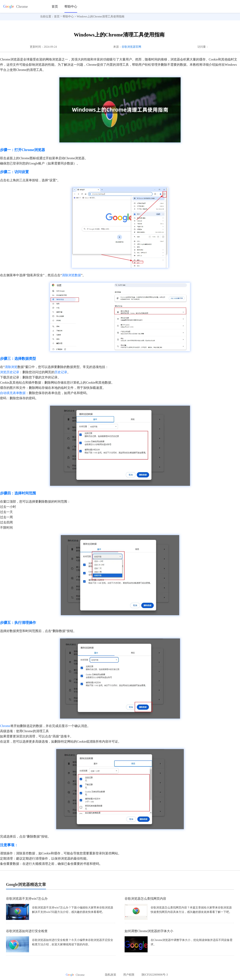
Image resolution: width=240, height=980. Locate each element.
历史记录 (61, 372)
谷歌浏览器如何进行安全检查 (27, 931)
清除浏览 (11, 367)
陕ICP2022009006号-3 (155, 975)
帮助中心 (71, 7)
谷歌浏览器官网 (131, 47)
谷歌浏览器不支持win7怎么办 (27, 899)
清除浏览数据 (71, 275)
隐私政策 (111, 975)
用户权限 (129, 975)
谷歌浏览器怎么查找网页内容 (145, 899)
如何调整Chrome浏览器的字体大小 (149, 931)
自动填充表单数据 (13, 393)
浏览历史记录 (10, 372)
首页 (55, 7)
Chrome (5, 726)
